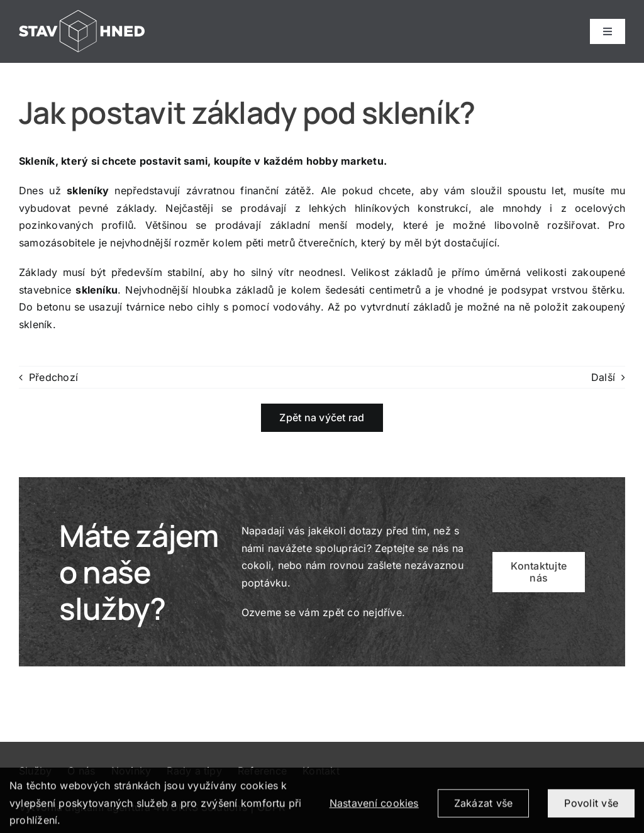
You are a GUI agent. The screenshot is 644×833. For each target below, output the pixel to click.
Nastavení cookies (374, 808)
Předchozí (53, 377)
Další (603, 377)
